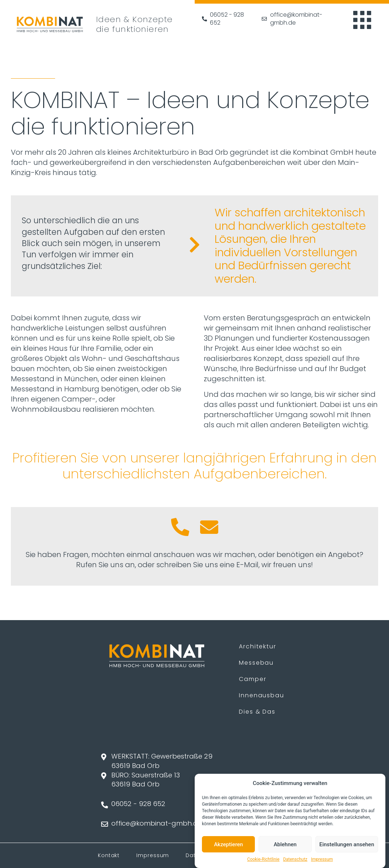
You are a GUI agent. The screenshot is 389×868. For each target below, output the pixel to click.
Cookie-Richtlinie (263, 860)
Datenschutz (295, 860)
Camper (253, 679)
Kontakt (109, 855)
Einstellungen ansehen (347, 845)
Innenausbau (262, 695)
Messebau (256, 663)
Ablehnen (285, 845)
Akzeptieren (228, 845)
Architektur (258, 646)
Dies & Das (257, 712)
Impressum (322, 860)
